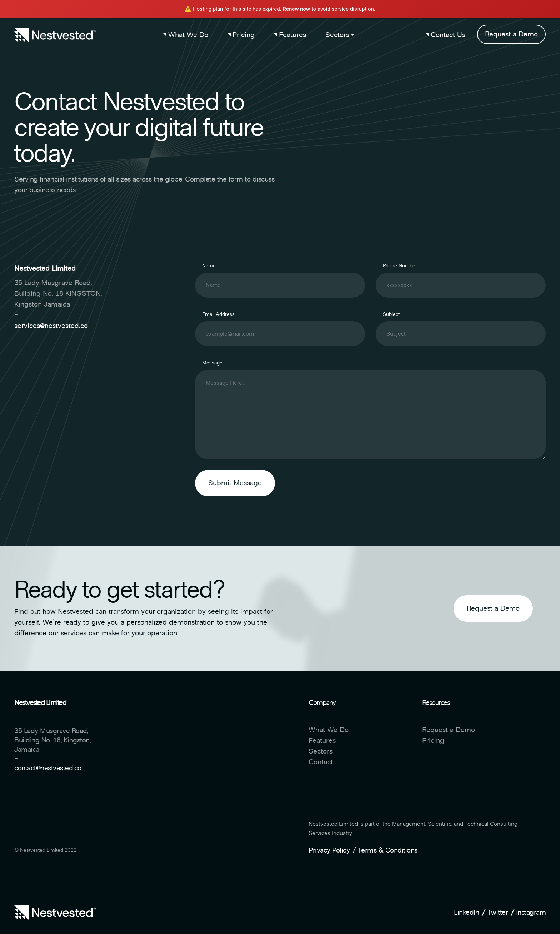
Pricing (241, 35)
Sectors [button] (340, 35)
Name (209, 266)
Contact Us (446, 35)
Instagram (531, 913)
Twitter (498, 913)
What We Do (186, 35)
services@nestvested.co (51, 326)
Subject (391, 314)
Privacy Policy (329, 850)
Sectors (321, 751)
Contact (321, 762)
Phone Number (400, 266)
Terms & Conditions (387, 850)
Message (212, 363)
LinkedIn (466, 913)
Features (290, 35)
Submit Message (235, 483)
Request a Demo (511, 34)
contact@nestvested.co (48, 768)
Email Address (218, 314)
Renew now (296, 9)
